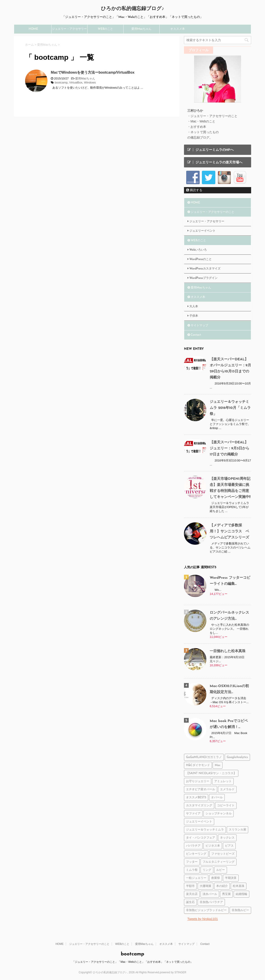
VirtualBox (76, 82)
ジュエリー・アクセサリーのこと (69, 31)
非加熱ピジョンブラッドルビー (206, 910)
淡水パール (210, 894)
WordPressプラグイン (203, 278)
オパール (217, 797)
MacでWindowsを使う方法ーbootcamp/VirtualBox (93, 72)
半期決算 (231, 878)
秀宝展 (226, 894)
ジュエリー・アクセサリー (207, 221)
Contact (196, 335)
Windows (90, 82)
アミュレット (223, 781)
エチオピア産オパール (201, 789)
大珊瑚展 (205, 886)
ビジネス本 (213, 846)
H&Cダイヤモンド (198, 765)
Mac (218, 765)
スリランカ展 (237, 830)
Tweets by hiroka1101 (203, 919)
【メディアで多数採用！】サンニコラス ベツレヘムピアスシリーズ (229, 532)
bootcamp (61, 82)
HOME (33, 29)
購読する (194, 190)
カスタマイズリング (199, 806)
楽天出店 (192, 894)
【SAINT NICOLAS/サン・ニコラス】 (211, 773)
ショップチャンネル (219, 814)
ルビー (221, 870)
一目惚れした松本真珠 (228, 651)
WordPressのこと (201, 259)
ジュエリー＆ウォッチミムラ (205, 830)
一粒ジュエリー (196, 878)
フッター (192, 862)
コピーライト (226, 806)
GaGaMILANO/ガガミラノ (204, 757)
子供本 (194, 316)
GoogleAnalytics (237, 757)
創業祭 (216, 878)
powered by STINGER (173, 972)
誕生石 (190, 902)
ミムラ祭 (192, 870)
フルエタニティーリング (219, 862)
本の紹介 (222, 886)
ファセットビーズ (223, 854)
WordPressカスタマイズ (205, 269)
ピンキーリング (196, 854)
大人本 (194, 306)
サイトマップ (199, 326)
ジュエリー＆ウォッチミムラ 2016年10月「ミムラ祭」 (230, 408)
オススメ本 (178, 29)
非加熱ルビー (240, 910)
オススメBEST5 (196, 797)
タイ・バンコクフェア (201, 838)
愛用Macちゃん (142, 29)
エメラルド (227, 789)
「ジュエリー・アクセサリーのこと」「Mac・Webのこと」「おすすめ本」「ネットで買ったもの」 (132, 962)
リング (207, 870)
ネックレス (227, 838)
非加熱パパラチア (211, 902)
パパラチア (193, 846)
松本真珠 (239, 886)
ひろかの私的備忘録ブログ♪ (132, 9)
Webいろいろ (198, 250)
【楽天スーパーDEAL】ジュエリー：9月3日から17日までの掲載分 (230, 448)
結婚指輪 (241, 894)
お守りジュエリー (198, 781)
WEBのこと (106, 29)
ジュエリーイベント (202, 231)
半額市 (190, 886)
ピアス (229, 846)
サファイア (193, 814)
